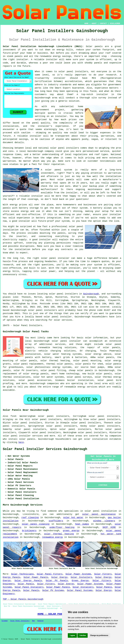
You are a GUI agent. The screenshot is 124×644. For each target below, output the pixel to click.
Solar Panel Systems (80, 590)
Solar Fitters (103, 574)
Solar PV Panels (57, 581)
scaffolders (56, 521)
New (33, 621)
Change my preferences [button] (99, 635)
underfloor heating (62, 527)
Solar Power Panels (36, 577)
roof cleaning (30, 518)
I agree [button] (72, 635)
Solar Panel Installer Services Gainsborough (45, 449)
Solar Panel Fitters (50, 574)
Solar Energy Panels (28, 581)
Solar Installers (81, 577)
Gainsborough (91, 294)
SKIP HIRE (109, 527)
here (21, 442)
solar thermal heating (59, 534)
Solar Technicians (22, 574)
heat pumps (82, 524)
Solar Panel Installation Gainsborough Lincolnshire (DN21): (43, 46)
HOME (86, 24)
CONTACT (103, 24)
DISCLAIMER (115, 24)
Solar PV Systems (53, 590)
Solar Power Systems (78, 574)
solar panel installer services (23, 436)
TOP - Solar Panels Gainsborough (23, 599)
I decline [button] (83, 635)
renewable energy (52, 537)
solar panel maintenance (99, 514)
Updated (40, 621)
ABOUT (94, 24)
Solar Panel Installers (29, 587)
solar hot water (73, 518)
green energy (71, 531)
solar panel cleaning (36, 524)
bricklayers (29, 531)
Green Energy (80, 581)
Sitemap (5, 621)
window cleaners (104, 521)
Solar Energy (59, 577)
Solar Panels (26, 584)
